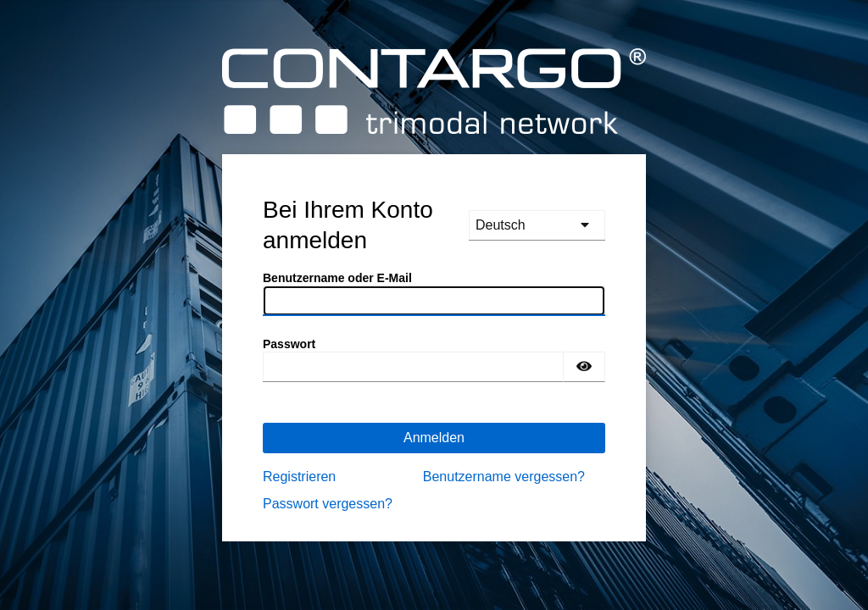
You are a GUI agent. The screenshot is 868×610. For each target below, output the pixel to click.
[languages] (537, 225)
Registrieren (299, 477)
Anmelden (434, 438)
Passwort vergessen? (328, 504)
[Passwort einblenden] (584, 367)
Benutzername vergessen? (504, 477)
